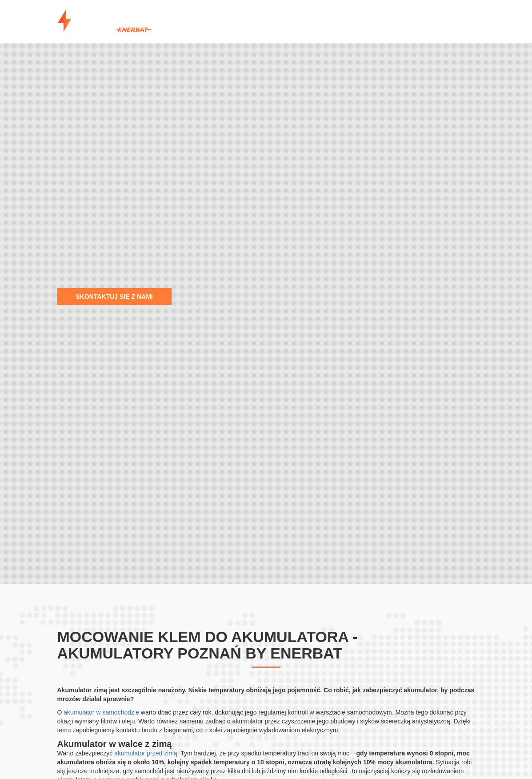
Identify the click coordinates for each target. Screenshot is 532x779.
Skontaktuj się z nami (114, 297)
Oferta (310, 21)
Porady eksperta (401, 21)
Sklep (346, 21)
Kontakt (460, 21)
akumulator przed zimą (146, 753)
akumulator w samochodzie (101, 712)
